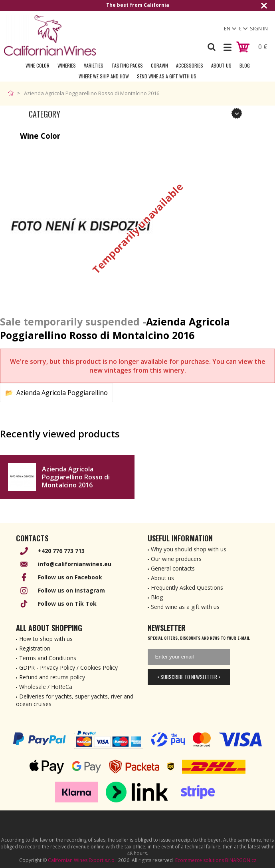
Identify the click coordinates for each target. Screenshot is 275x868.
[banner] (50, 35)
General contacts (173, 568)
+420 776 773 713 (61, 551)
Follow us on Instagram (71, 590)
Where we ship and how (104, 76)
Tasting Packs (127, 65)
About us (162, 578)
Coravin (159, 65)
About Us (221, 65)
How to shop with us (46, 639)
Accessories (190, 65)
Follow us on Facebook (70, 577)
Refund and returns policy (52, 677)
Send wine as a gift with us (167, 76)
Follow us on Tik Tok (67, 604)
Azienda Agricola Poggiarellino (62, 393)
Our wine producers (176, 559)
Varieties (94, 65)
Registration (35, 648)
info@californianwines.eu (75, 564)
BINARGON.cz (241, 860)
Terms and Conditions (48, 658)
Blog (245, 65)
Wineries (67, 65)
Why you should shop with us (189, 549)
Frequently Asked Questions (187, 588)
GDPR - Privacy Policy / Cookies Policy (68, 667)
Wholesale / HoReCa (46, 687)
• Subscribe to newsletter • (189, 677)
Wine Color (38, 65)
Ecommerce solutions (200, 860)
